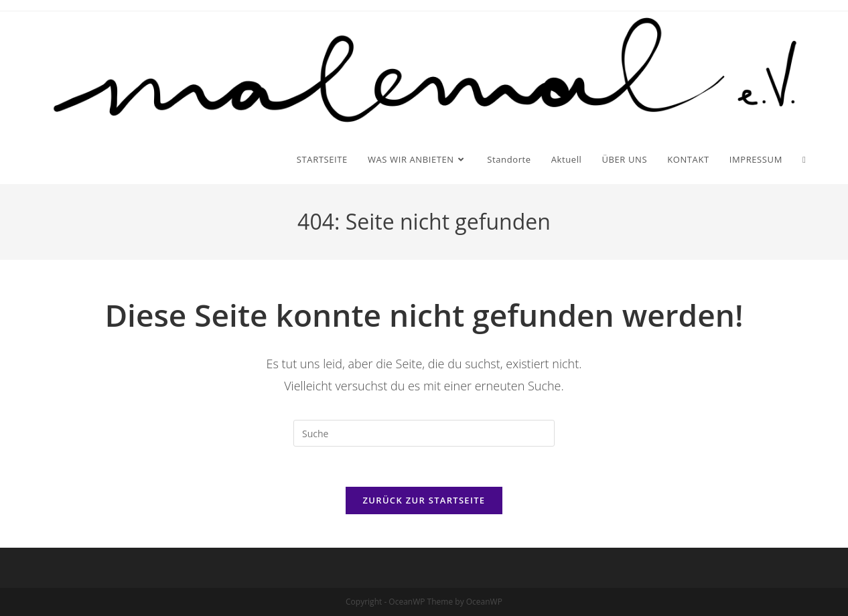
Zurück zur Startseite (424, 500)
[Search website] (804, 159)
